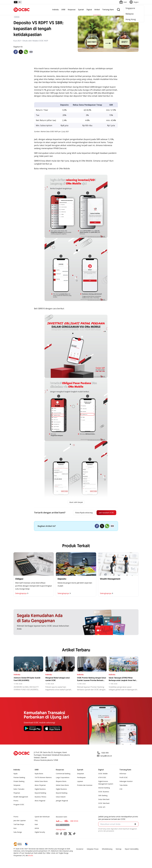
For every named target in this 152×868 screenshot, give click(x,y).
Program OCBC (19, 805)
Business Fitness (40, 797)
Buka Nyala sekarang (80, 513)
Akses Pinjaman (40, 786)
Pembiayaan (81, 778)
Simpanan (17, 786)
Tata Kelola (123, 786)
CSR (121, 790)
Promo (16, 801)
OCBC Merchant (104, 804)
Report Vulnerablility (132, 849)
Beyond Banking (40, 793)
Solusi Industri (61, 797)
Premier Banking (19, 778)
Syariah (81, 10)
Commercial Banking (63, 774)
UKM (63, 10)
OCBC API (102, 808)
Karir (36, 825)
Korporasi (72, 10)
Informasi (123, 774)
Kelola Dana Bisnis (41, 782)
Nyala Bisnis (39, 774)
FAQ (36, 821)
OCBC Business (104, 792)
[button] (135, 825)
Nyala (15, 774)
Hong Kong (131, 19)
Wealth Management (21, 797)
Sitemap (119, 849)
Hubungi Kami (61, 830)
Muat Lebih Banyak (76, 502)
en (20, 2)
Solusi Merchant (104, 800)
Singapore (130, 8)
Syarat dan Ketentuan (42, 817)
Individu (56, 10)
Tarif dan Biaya (19, 825)
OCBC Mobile (103, 774)
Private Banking (19, 782)
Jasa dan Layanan (20, 821)
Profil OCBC (124, 778)
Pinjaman (17, 793)
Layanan (80, 782)
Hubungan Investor (126, 782)
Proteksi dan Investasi (85, 786)
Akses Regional (40, 801)
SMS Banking (103, 796)
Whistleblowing (107, 849)
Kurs (15, 829)
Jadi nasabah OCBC (105, 513)
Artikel (97, 10)
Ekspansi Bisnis (61, 782)
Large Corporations (63, 778)
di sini (31, 856)
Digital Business (40, 790)
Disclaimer (80, 849)
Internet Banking (104, 788)
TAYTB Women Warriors (43, 778)
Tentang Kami (108, 10)
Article (37, 829)
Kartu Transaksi (19, 790)
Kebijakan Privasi (93, 849)
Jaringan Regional (62, 801)
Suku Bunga (18, 833)
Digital (89, 10)
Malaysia (130, 14)
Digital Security (40, 833)
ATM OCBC (102, 778)
